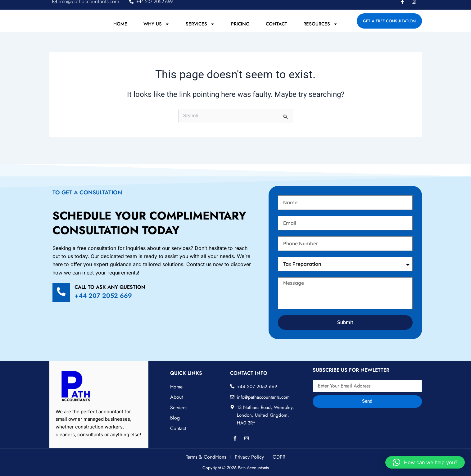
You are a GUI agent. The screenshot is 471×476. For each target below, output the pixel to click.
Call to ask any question (110, 287)
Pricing (240, 31)
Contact (276, 31)
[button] (425, 462)
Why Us (156, 31)
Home (120, 31)
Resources (321, 31)
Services (200, 31)
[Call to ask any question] (61, 292)
